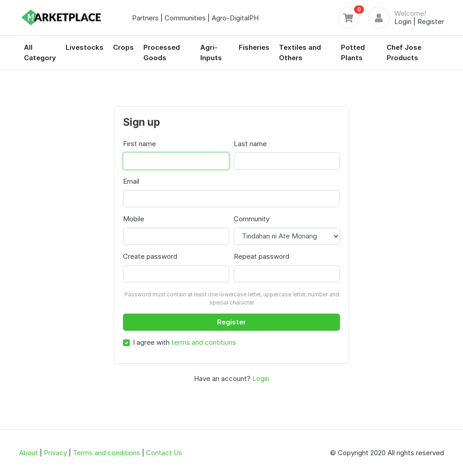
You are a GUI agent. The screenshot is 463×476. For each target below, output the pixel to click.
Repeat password (262, 256)
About (28, 453)
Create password (150, 256)
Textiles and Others (300, 52)
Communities (185, 18)
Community (252, 219)
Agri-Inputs (211, 52)
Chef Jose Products (404, 52)
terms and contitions (204, 342)
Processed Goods (162, 52)
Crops (123, 47)
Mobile (134, 219)
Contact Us (164, 453)
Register (431, 21)
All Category (40, 52)
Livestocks (85, 47)
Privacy (55, 453)
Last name (250, 144)
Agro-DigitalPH (235, 18)
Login (403, 21)
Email (131, 181)
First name (139, 144)
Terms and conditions (106, 453)
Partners (145, 18)
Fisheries (254, 47)
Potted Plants (353, 52)
